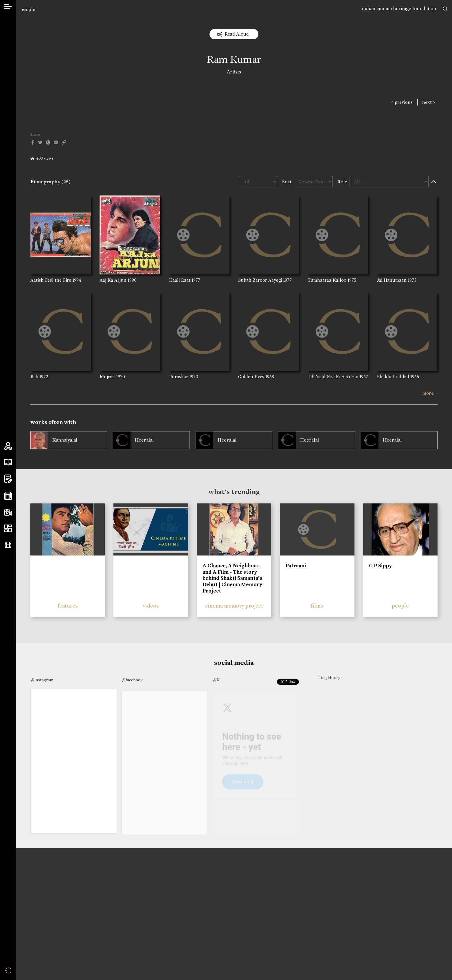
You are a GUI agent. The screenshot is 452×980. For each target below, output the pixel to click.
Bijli (34, 377)
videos (151, 606)
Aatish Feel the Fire (51, 280)
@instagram (42, 680)
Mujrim (107, 377)
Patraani (296, 566)
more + (430, 393)
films (317, 606)
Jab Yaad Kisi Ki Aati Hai (333, 377)
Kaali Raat (180, 280)
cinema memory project (234, 606)
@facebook (132, 680)
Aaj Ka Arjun (113, 280)
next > (429, 102)
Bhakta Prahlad (393, 377)
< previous (402, 102)
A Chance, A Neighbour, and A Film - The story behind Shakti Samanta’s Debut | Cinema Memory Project (232, 578)
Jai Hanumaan (392, 280)
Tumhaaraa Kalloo (327, 280)
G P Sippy (380, 566)
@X (216, 680)
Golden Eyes (251, 377)
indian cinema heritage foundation (399, 9)
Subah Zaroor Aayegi (260, 280)
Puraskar (179, 377)
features (68, 606)
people (28, 9)
